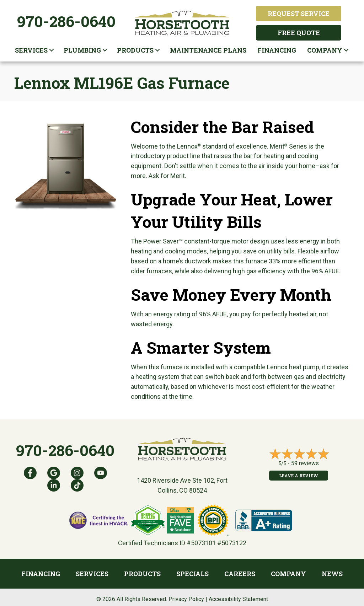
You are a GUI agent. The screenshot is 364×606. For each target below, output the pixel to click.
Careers (240, 574)
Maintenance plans (208, 50)
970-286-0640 (66, 21)
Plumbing (82, 50)
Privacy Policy (186, 599)
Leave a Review (299, 476)
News (332, 574)
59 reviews (305, 463)
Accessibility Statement (238, 599)
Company (325, 50)
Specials (192, 574)
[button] (52, 50)
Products (135, 50)
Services (31, 50)
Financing (277, 50)
